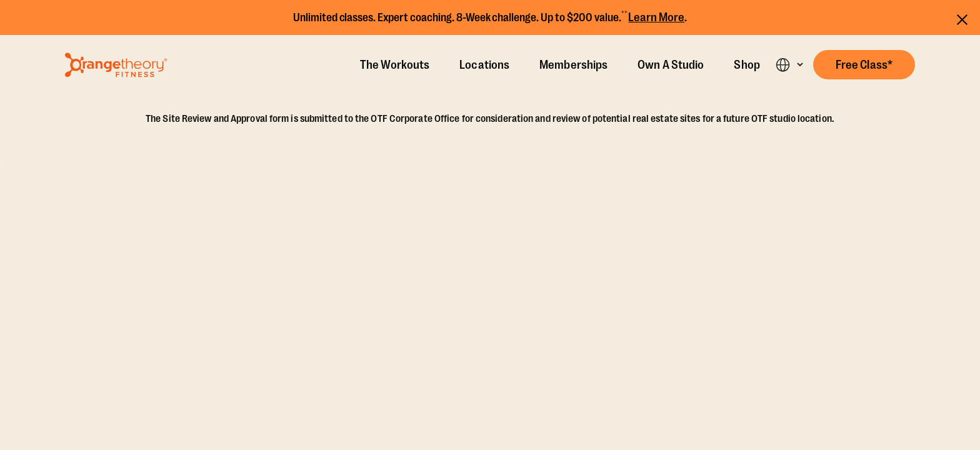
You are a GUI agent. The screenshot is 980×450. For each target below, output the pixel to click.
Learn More (656, 17)
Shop (747, 65)
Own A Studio (671, 65)
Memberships (573, 65)
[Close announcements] (962, 18)
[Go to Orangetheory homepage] (116, 65)
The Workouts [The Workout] (395, 65)
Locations (484, 65)
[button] (864, 65)
